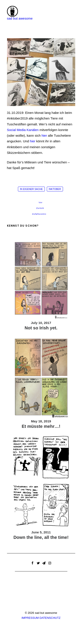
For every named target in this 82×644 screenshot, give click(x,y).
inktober (55, 189)
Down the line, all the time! (41, 537)
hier (44, 135)
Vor (40, 202)
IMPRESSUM (30, 618)
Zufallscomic (39, 214)
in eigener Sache (31, 189)
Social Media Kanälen (23, 130)
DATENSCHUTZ (50, 618)
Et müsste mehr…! (41, 426)
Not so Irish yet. (41, 328)
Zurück (40, 208)
